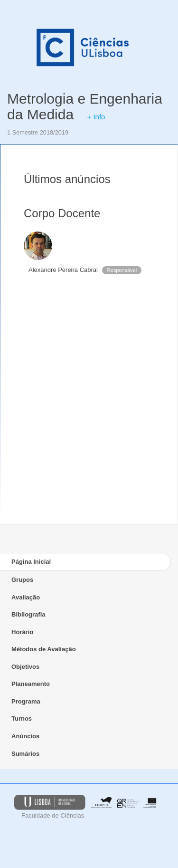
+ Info (96, 117)
